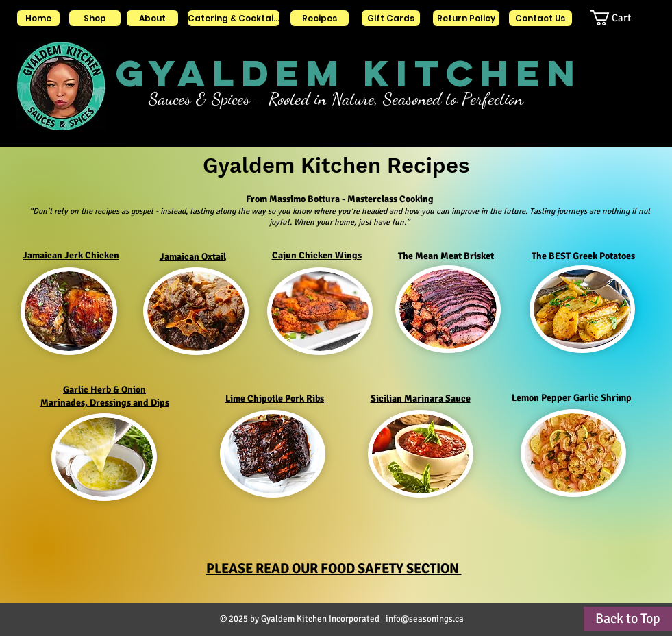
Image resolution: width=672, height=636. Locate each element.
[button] (623, 18)
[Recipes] (320, 18)
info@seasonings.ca (425, 619)
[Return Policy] (466, 18)
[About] (152, 18)
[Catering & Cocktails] (234, 18)
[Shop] (95, 18)
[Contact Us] (540, 18)
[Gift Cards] (391, 18)
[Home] (38, 18)
